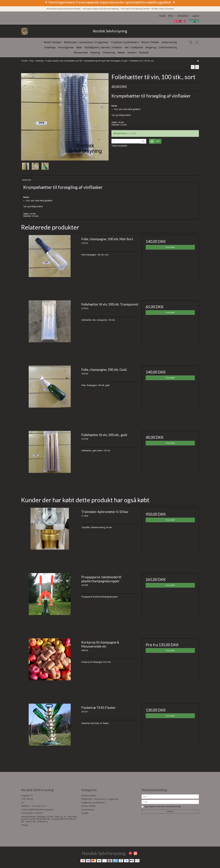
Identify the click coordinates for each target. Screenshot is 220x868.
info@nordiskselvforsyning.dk (41, 810)
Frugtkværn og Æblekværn (93, 803)
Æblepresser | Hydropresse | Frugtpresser (100, 799)
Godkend (170, 812)
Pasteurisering (88, 810)
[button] (193, 67)
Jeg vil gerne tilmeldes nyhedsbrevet (163, 807)
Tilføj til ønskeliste (119, 146)
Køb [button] (154, 141)
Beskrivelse (27, 180)
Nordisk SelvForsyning (110, 31)
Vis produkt (170, 247)
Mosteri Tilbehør (89, 806)
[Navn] (170, 796)
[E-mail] (170, 802)
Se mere (85, 813)
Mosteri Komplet (89, 796)
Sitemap (25, 825)
